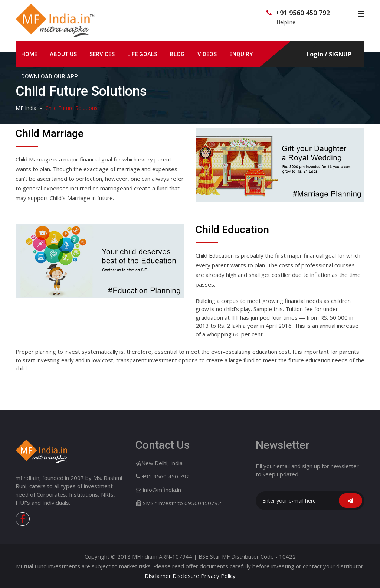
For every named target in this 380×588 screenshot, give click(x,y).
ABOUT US (63, 54)
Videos (207, 54)
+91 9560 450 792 (303, 13)
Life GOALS (142, 54)
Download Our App (50, 76)
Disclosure (186, 576)
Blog (177, 54)
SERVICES (102, 54)
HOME (29, 54)
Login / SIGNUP (329, 54)
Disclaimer (158, 576)
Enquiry (241, 54)
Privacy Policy (218, 576)
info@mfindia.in (162, 490)
